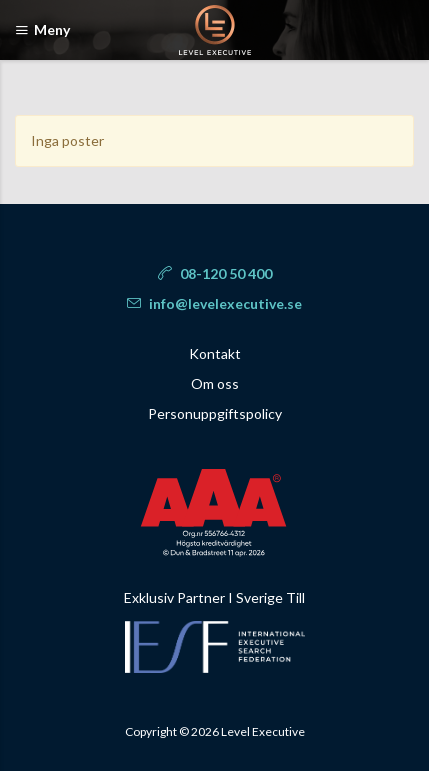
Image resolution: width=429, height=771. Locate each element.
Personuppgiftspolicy (215, 413)
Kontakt (215, 353)
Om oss (215, 383)
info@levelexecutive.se (214, 303)
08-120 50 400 (215, 273)
